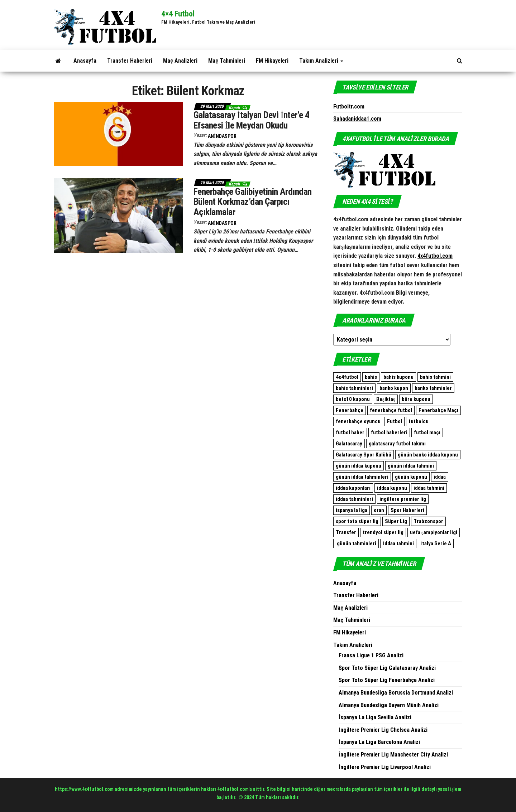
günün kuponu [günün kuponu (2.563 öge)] (411, 477)
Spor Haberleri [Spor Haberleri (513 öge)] (407, 510)
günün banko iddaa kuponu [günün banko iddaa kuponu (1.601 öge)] (428, 455)
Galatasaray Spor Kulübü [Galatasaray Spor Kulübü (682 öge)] (364, 455)
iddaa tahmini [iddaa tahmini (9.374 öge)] (429, 488)
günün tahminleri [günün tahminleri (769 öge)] (356, 543)
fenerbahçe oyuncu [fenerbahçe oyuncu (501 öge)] (358, 421)
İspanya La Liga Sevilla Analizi (375, 717)
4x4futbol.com (435, 256)
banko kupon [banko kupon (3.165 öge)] (394, 388)
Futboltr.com (349, 107)
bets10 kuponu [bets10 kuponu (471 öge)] (353, 399)
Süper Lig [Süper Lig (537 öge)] (396, 521)
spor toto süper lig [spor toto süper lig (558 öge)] (357, 521)
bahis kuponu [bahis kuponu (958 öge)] (398, 377)
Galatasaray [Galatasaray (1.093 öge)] (349, 444)
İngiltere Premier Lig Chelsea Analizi (383, 730)
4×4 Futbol (178, 14)
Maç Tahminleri (227, 61)
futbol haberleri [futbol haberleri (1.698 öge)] (389, 432)
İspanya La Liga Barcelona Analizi (379, 742)
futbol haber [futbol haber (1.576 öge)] (350, 432)
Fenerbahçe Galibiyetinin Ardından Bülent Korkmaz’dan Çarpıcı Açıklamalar (253, 202)
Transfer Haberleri (130, 61)
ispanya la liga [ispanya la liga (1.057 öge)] (352, 510)
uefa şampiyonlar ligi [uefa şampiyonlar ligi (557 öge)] (434, 532)
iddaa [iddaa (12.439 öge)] (440, 477)
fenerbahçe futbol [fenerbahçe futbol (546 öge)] (391, 410)
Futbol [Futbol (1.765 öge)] (395, 421)
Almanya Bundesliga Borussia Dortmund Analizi (396, 693)
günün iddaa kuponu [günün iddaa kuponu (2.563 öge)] (359, 466)
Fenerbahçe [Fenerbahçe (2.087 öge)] (350, 410)
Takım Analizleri (321, 61)
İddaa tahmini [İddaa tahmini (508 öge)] (398, 543)
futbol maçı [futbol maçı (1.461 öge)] (427, 432)
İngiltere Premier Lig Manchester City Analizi (393, 755)
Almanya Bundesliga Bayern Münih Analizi (389, 705)
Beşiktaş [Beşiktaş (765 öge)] (386, 399)
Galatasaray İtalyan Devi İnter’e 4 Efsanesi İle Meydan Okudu (252, 120)
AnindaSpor (222, 136)
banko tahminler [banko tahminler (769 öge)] (433, 388)
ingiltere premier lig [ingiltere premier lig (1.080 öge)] (403, 499)
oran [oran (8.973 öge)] (379, 510)
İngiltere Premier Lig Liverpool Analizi (385, 767)
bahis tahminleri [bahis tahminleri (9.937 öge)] (354, 388)
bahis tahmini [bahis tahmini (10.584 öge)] (435, 377)
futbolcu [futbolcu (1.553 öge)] (419, 421)
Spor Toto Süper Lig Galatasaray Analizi (387, 668)
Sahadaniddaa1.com (357, 119)
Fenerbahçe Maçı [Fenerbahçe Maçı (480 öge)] (438, 410)
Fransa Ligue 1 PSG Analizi (371, 655)
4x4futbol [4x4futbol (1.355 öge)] (347, 377)
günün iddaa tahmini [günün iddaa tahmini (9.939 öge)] (411, 466)
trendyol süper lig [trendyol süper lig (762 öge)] (383, 532)
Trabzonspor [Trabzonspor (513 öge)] (428, 521)
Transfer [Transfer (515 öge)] (346, 532)
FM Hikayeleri (272, 61)
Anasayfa (85, 61)
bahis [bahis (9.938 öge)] (371, 377)
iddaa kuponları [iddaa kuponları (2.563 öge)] (353, 488)
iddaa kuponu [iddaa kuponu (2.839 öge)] (392, 488)
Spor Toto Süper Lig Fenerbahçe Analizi (387, 680)
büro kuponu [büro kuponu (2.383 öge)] (416, 399)
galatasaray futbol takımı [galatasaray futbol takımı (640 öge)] (397, 444)
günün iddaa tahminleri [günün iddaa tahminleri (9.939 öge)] (362, 477)
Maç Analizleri (180, 61)
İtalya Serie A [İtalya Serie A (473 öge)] (436, 543)
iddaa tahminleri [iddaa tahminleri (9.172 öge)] (354, 499)
